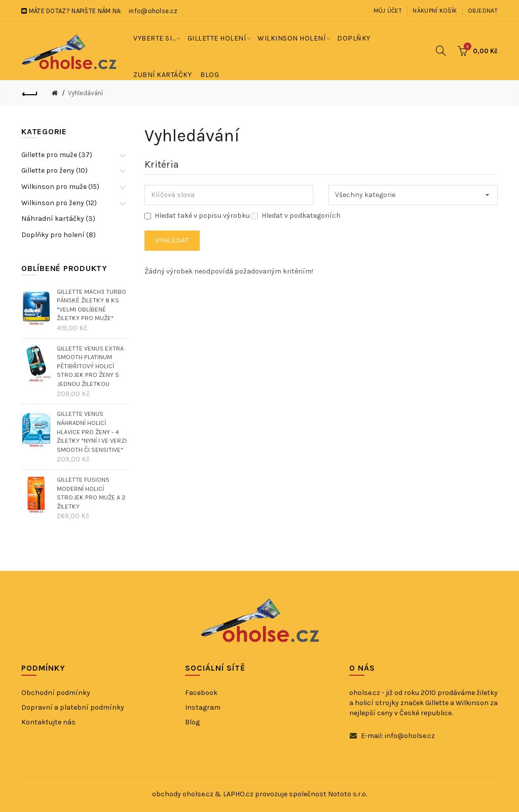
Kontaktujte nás (48, 722)
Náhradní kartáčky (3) (58, 219)
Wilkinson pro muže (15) (60, 187)
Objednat (483, 11)
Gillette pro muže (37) (57, 155)
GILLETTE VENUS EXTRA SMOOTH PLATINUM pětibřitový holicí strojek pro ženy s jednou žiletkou (90, 366)
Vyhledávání (85, 93)
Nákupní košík (435, 11)
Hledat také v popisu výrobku (197, 216)
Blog (192, 722)
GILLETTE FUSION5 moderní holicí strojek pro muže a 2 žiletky (91, 493)
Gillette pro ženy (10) (54, 170)
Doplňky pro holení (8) (59, 235)
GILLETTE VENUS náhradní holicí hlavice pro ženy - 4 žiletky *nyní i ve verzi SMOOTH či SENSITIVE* (92, 432)
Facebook (201, 693)
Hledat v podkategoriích (296, 216)
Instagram (203, 707)
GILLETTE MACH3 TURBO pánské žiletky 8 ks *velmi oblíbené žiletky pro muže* (91, 305)
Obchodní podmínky (56, 693)
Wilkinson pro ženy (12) (59, 203)
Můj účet (388, 11)
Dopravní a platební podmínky (73, 707)
